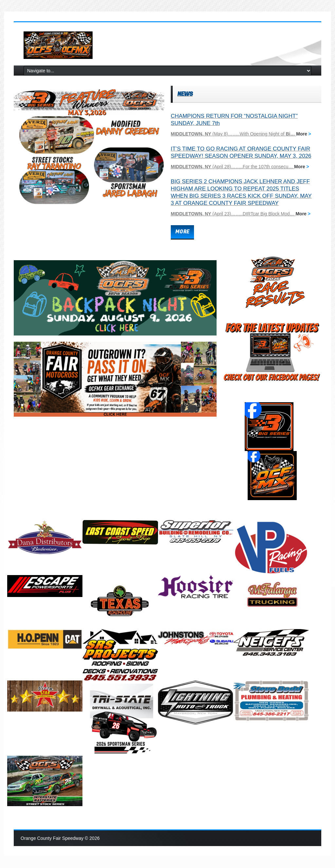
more (182, 232)
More (304, 134)
